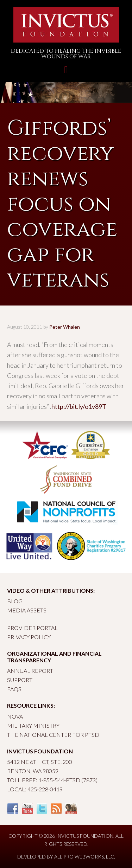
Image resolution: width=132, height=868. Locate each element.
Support (20, 680)
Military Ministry (33, 725)
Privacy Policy (29, 637)
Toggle (66, 73)
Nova (15, 716)
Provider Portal (32, 628)
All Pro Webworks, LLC (84, 857)
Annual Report (30, 671)
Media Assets (27, 610)
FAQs (14, 689)
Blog (15, 601)
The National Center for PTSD (53, 735)
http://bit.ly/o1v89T (79, 406)
